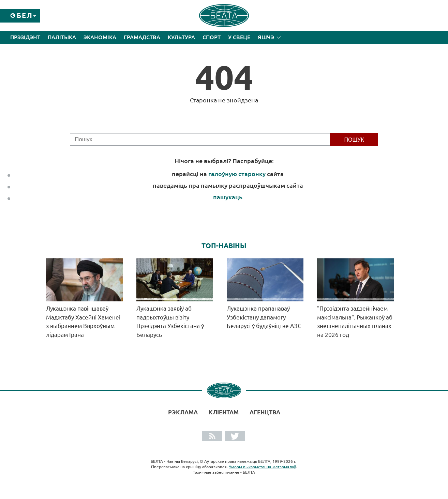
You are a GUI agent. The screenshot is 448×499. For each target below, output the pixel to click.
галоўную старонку (237, 174)
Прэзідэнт (25, 37)
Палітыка (62, 37)
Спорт (212, 37)
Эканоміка (100, 37)
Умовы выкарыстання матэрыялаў (262, 467)
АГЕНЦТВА (265, 412)
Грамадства (142, 37)
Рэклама (183, 412)
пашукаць (228, 197)
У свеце (239, 37)
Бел (25, 16)
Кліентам (224, 412)
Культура (181, 37)
